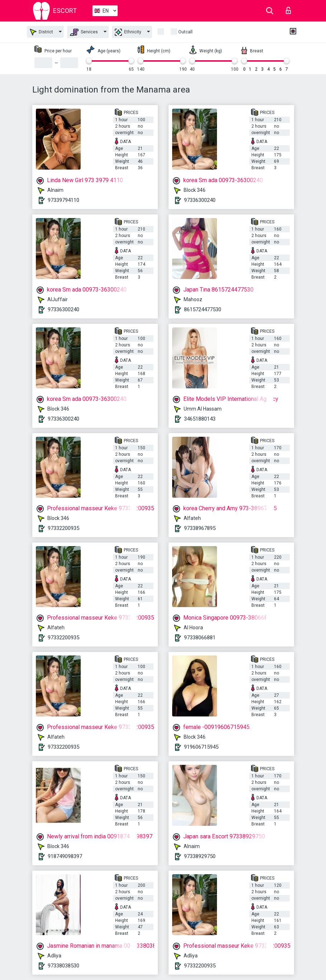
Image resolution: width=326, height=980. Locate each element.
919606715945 (201, 747)
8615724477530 (203, 309)
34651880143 (200, 419)
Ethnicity (128, 32)
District (41, 32)
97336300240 (200, 200)
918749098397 (65, 856)
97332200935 (63, 528)
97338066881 (200, 638)
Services (84, 32)
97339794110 (63, 200)
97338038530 (63, 966)
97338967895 (200, 528)
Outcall (185, 32)
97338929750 (200, 856)
